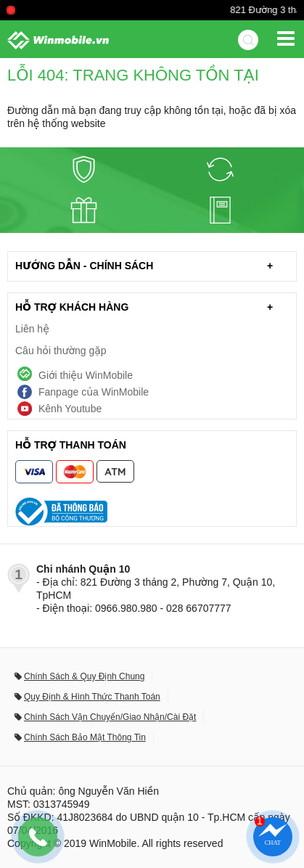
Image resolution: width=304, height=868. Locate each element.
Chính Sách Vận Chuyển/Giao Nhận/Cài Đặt (110, 717)
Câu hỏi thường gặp (61, 351)
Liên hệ (32, 329)
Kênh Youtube (70, 409)
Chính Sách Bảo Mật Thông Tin (85, 737)
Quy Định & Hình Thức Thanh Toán (92, 697)
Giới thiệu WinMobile (86, 375)
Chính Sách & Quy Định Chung (84, 676)
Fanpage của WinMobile (94, 392)
